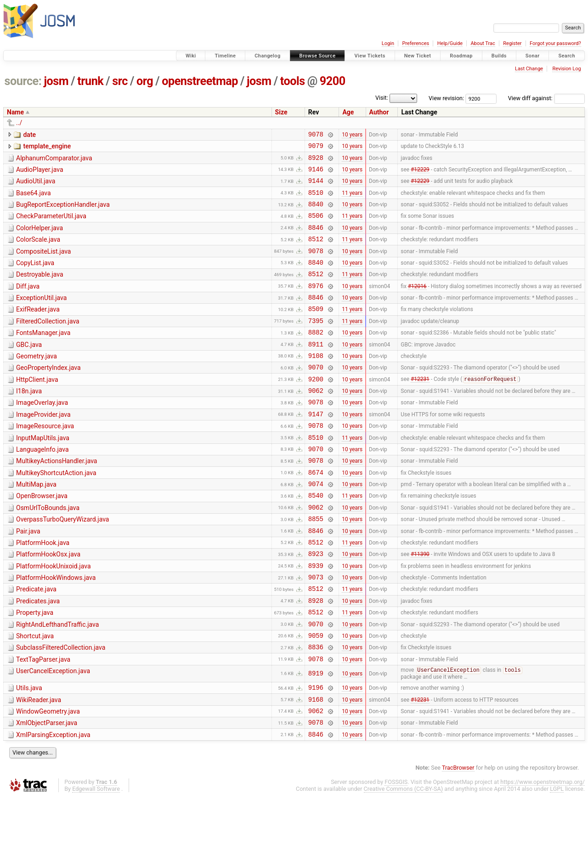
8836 (316, 709)
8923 (316, 604)
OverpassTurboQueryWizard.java (62, 565)
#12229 (420, 174)
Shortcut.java (35, 695)
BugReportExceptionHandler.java (63, 213)
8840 (316, 213)
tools (293, 81)
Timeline (225, 56)
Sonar (533, 56)
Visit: (382, 98)
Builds (499, 56)
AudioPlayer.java (40, 174)
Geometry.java (37, 382)
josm (56, 81)
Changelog (267, 56)
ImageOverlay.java (42, 434)
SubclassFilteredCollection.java (61, 708)
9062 (316, 422)
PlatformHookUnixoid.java (54, 617)
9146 (316, 174)
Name (15, 112)
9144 (316, 187)
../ (19, 123)
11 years (352, 200)
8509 (316, 331)
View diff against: (546, 98)
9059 (316, 696)
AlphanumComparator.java (54, 161)
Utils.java (29, 752)
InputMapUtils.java (43, 474)
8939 (316, 618)
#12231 (420, 409)
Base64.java (34, 200)
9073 (316, 631)
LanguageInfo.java (42, 487)
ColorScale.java (38, 252)
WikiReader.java (39, 765)
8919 (316, 737)
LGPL (557, 859)
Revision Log (566, 69)
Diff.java (28, 304)
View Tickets (370, 56)
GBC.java (29, 369)
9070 (316, 396)
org (145, 81)
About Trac (483, 43)
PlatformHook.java (43, 591)
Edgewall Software (96, 859)
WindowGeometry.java (48, 778)
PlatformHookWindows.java (56, 630)
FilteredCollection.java (48, 343)
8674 (316, 513)
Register (512, 43)
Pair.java (28, 578)
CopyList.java (35, 278)
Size (281, 112)
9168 (316, 766)
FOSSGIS (396, 853)
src (120, 81)
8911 (316, 370)
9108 (316, 383)
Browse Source (318, 56)
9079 (316, 148)
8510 (316, 201)
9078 (316, 135)
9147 (316, 448)
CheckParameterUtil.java (51, 226)
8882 (316, 357)
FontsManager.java (43, 356)
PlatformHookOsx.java (48, 604)
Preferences (416, 43)
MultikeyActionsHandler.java (57, 499)
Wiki (191, 56)
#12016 (417, 305)
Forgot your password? (555, 43)
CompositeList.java (43, 265)
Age (348, 112)
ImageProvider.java (43, 448)
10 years (352, 135)
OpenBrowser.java (42, 539)
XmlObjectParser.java (47, 791)
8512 (316, 252)
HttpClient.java (37, 408)
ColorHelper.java (40, 239)
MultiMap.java (36, 526)
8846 (316, 240)
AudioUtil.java (36, 187)
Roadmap (461, 56)
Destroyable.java (40, 291)
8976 (316, 305)
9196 (316, 752)
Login (388, 43)
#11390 (420, 605)
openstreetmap (200, 81)
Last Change (529, 69)
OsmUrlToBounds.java (48, 552)
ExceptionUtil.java (41, 317)
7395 (316, 344)
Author (379, 112)
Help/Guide (450, 43)
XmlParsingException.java (53, 804)
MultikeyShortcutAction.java (56, 513)
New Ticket (418, 56)
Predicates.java (38, 656)
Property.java (35, 669)
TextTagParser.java (43, 721)
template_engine (47, 148)
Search (567, 56)
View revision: (446, 98)
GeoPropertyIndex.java (48, 395)
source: (23, 81)
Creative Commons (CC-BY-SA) (404, 859)
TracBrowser (458, 838)
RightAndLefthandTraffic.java (57, 682)
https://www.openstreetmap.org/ (543, 853)
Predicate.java (36, 643)
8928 (316, 162)
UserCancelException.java (53, 734)
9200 (333, 81)
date (29, 135)
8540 (316, 539)
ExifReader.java (38, 330)
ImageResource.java (45, 460)
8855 (316, 565)
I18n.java (29, 421)
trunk (90, 81)
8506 (316, 226)
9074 (316, 526)
